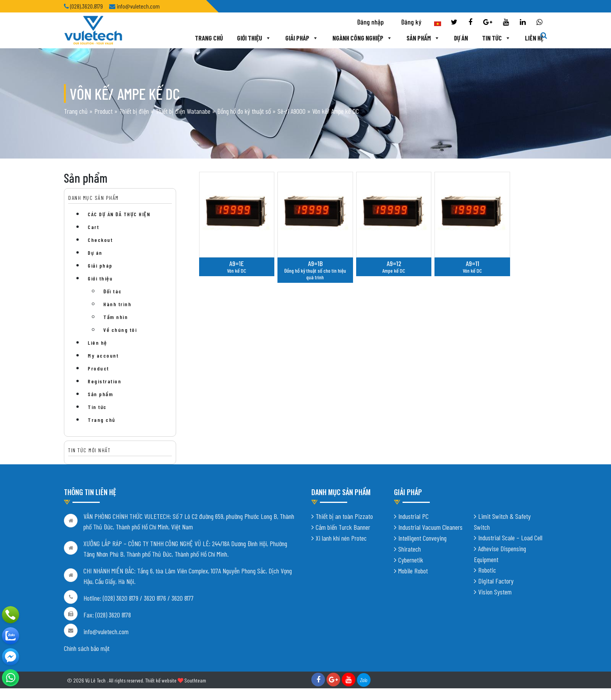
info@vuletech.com (106, 631)
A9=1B (315, 263)
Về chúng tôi (120, 330)
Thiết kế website (161, 680)
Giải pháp (302, 38)
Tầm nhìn (116, 317)
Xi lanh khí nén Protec (341, 538)
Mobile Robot (413, 571)
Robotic (487, 570)
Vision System (495, 592)
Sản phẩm (423, 38)
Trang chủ (209, 38)
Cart (93, 227)
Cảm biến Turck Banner (343, 527)
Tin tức (496, 38)
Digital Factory (496, 581)
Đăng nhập (370, 22)
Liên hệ (534, 38)
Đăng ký (411, 22)
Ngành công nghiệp (362, 38)
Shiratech (410, 549)
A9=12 (394, 263)
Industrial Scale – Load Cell (510, 538)
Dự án (461, 38)
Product (103, 111)
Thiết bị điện (134, 111)
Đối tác (113, 291)
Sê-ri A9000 (291, 111)
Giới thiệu (254, 38)
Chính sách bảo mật (87, 648)
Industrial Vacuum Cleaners (430, 527)
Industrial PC (413, 516)
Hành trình (117, 304)
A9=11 (472, 263)
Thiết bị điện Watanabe (183, 111)
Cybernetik (411, 560)
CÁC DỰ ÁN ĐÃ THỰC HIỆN (119, 214)
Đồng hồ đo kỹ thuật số (244, 111)
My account (103, 355)
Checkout (100, 240)
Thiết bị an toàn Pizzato (344, 516)
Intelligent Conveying (422, 538)
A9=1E (237, 263)
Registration (104, 381)
